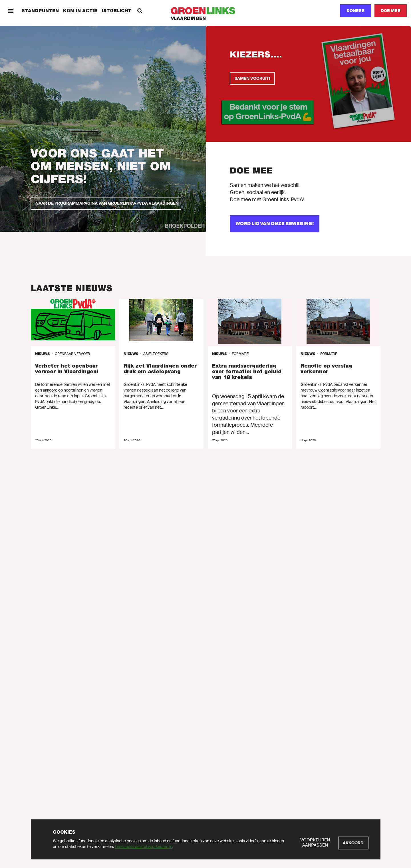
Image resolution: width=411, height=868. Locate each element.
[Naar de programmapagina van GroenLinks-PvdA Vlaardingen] (106, 203)
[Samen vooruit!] (252, 78)
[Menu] (11, 11)
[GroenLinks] (206, 11)
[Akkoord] (353, 843)
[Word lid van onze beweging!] (275, 224)
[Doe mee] (391, 11)
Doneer (356, 11)
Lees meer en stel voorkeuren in (144, 847)
